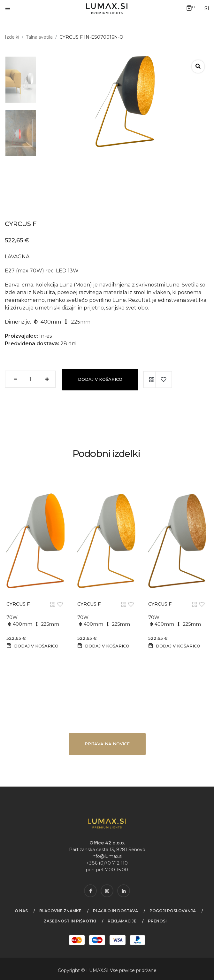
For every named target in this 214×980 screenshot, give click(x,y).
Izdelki (12, 37)
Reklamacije (122, 921)
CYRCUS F (18, 604)
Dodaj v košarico (100, 379)
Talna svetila (39, 37)
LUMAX (95, 970)
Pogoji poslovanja (173, 911)
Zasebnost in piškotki (70, 921)
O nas (21, 911)
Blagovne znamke (60, 911)
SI (107, 970)
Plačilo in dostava (115, 911)
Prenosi (157, 921)
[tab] (18, 79)
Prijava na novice (107, 744)
